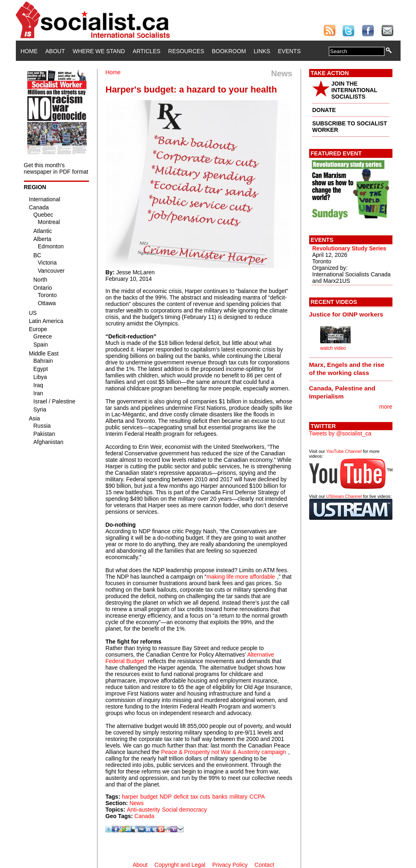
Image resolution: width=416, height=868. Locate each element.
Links (262, 51)
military (238, 797)
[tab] (351, 314)
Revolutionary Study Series (349, 248)
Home (29, 51)
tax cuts (200, 797)
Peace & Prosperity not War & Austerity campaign (224, 752)
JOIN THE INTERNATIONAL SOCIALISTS (354, 90)
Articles (147, 51)
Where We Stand (99, 51)
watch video (333, 348)
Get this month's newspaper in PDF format (56, 168)
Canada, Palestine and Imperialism (342, 392)
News (137, 803)
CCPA (257, 797)
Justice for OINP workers (346, 314)
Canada (144, 816)
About (55, 51)
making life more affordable (241, 577)
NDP (166, 797)
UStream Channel (344, 496)
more (386, 407)
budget (149, 797)
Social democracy (185, 810)
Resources (186, 51)
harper (130, 797)
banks (220, 797)
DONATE (324, 110)
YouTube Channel (344, 451)
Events (289, 51)
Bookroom (229, 51)
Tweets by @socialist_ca (340, 433)
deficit (181, 797)
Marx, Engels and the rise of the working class (347, 369)
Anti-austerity (143, 810)
